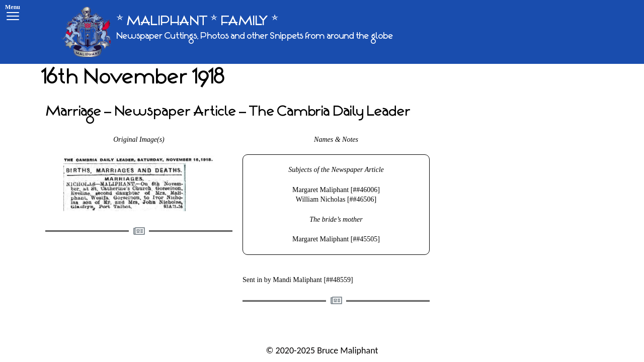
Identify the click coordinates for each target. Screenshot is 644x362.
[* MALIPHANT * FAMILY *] (227, 32)
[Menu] (13, 14)
